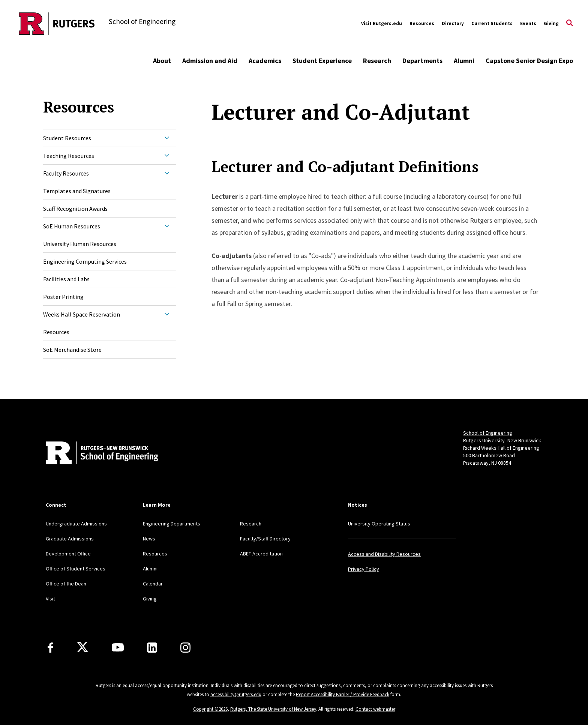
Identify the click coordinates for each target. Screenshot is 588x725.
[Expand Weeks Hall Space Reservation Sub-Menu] (167, 314)
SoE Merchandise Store (72, 350)
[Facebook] (50, 648)
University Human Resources (80, 244)
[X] (82, 647)
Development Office (68, 554)
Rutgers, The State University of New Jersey (273, 709)
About (162, 61)
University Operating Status (379, 524)
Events (528, 23)
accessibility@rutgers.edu (236, 694)
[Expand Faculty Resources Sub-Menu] (167, 173)
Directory (453, 23)
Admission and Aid (210, 61)
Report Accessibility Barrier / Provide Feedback (343, 694)
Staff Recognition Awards (75, 209)
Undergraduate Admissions (76, 524)
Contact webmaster (375, 709)
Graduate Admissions (70, 539)
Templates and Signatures (77, 191)
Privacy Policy (364, 569)
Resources (422, 23)
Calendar (153, 584)
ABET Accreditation (261, 554)
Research (377, 61)
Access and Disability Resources (384, 554)
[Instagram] (185, 648)
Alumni (464, 61)
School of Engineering (488, 433)
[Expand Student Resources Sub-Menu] (167, 138)
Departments (422, 61)
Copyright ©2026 (210, 709)
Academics (265, 61)
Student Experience (322, 61)
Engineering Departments (172, 524)
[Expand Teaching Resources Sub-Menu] (167, 156)
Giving (551, 23)
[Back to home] (95, 454)
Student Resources (67, 138)
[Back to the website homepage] (57, 24)
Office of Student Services (76, 569)
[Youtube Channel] (118, 647)
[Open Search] (570, 24)
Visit (50, 599)
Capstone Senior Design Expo (529, 61)
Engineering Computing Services (85, 261)
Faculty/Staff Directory (265, 539)
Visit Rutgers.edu (382, 23)
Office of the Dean (66, 584)
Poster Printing (63, 297)
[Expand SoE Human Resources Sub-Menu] (167, 226)
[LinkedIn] (152, 648)
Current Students (492, 23)
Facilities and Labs (66, 279)
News (149, 539)
